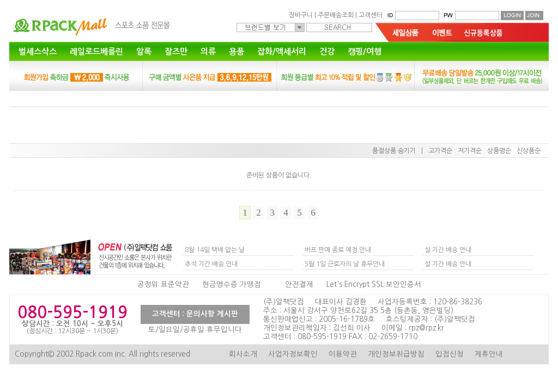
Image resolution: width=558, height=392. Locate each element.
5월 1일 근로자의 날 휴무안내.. (347, 264)
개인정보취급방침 (396, 354)
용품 (236, 51)
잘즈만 (176, 51)
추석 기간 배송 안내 (211, 264)
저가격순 (470, 151)
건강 (327, 51)
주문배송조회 (336, 15)
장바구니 (301, 15)
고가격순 (440, 151)
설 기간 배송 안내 (448, 250)
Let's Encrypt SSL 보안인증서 (374, 284)
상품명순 (499, 151)
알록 (144, 51)
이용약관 (343, 354)
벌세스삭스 (38, 51)
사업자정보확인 (293, 354)
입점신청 (450, 354)
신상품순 (529, 151)
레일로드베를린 (96, 51)
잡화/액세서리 (282, 51)
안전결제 (299, 284)
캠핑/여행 (365, 51)
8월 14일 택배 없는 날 (215, 250)
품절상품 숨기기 (394, 151)
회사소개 (243, 354)
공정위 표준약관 (163, 284)
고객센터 (371, 15)
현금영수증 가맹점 (232, 284)
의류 (208, 51)
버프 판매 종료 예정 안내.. (340, 250)
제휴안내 (489, 354)
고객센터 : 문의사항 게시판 (195, 314)
